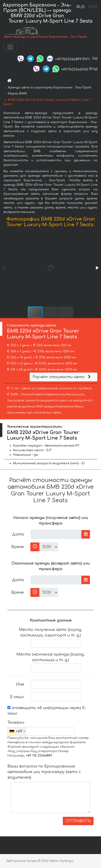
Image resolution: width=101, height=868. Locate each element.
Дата (18, 534)
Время (17, 547)
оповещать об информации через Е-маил (47, 711)
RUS (80, 7)
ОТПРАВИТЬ (78, 821)
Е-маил (17, 697)
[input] (56, 534)
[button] (97, 268)
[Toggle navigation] (10, 47)
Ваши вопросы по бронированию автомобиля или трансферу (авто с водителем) (44, 772)
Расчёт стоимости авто (62, 377)
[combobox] (17, 731)
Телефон (16, 723)
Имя (20, 684)
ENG (93, 7)
